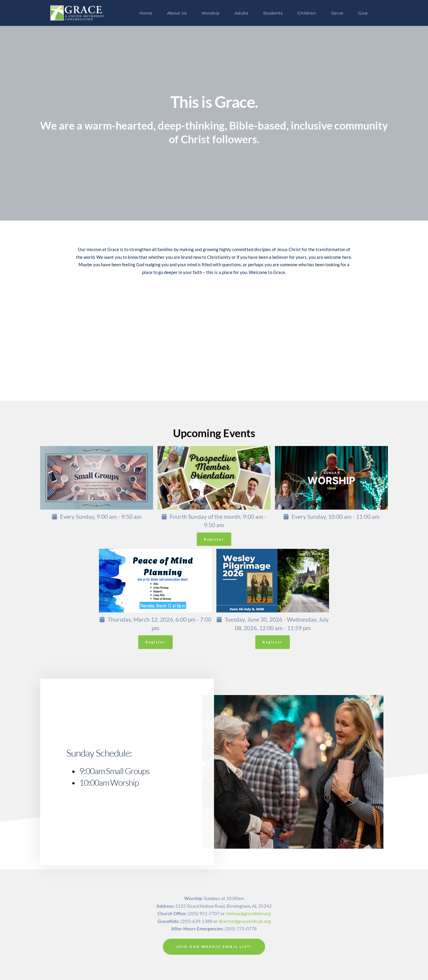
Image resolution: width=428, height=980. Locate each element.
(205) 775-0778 (241, 929)
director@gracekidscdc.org (245, 921)
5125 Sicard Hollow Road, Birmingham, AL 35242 (224, 906)
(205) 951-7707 (204, 913)
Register (214, 539)
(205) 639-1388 (196, 921)
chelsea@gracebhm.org (248, 913)
